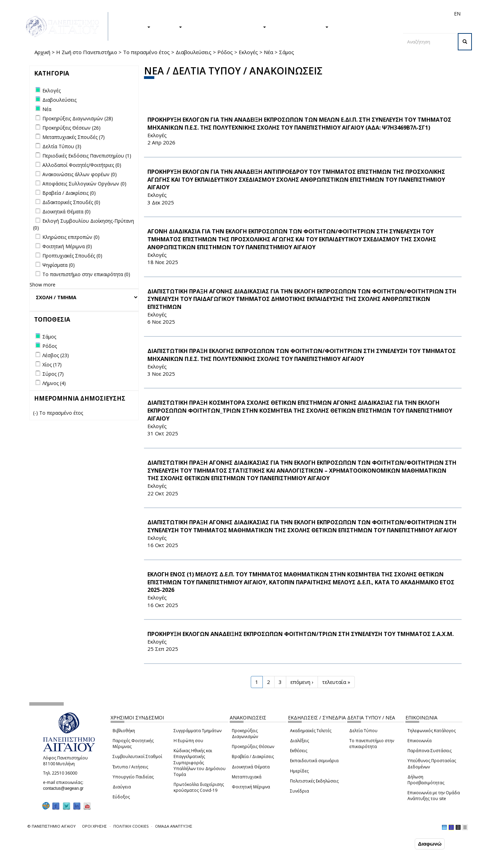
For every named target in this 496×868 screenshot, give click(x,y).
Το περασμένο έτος (146, 52)
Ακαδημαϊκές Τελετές (311, 731)
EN (457, 14)
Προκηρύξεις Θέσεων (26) (71, 128)
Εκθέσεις (299, 751)
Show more (43, 285)
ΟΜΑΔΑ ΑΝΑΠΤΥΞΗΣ (174, 826)
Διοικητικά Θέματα (251, 767)
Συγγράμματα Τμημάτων (198, 731)
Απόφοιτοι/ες (335, 14)
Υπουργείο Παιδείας (133, 777)
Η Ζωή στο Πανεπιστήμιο (87, 52)
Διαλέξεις (299, 741)
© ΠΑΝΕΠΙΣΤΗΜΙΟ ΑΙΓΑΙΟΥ (52, 826)
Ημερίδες (299, 771)
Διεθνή (360, 14)
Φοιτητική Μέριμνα (251, 787)
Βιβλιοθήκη (124, 731)
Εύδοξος (121, 797)
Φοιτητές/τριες (301, 14)
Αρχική (42, 52)
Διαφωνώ (430, 844)
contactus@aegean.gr (65, 788)
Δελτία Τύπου (363, 731)
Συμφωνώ (399, 844)
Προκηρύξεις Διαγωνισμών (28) (78, 118)
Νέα (268, 52)
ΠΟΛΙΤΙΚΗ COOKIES (131, 826)
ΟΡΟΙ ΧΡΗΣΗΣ (94, 826)
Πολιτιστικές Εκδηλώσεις (314, 781)
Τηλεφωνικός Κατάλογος (432, 731)
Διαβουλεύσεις (194, 52)
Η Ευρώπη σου (188, 741)
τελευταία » (336, 682)
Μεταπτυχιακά (247, 777)
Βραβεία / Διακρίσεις (253, 756)
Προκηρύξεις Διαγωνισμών (245, 734)
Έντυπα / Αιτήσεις (130, 767)
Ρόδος (225, 52)
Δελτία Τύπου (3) (62, 146)
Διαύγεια (122, 787)
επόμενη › (302, 682)
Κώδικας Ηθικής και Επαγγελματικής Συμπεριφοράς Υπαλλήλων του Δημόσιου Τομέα (200, 763)
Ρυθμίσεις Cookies (74, 862)
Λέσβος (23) (56, 355)
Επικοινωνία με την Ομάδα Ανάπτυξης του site (434, 796)
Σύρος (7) (53, 374)
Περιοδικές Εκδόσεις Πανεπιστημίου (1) (87, 156)
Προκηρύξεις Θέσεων (253, 746)
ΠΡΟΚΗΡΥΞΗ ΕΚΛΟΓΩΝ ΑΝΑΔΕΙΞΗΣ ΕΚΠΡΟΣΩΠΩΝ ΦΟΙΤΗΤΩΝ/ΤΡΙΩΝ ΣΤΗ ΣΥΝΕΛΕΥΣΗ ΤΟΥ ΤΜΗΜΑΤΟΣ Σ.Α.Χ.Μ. (301, 634)
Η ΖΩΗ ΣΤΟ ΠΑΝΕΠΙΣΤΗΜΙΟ (228, 27)
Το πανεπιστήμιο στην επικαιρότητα (372, 744)
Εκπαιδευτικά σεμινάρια (314, 761)
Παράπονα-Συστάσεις (430, 751)
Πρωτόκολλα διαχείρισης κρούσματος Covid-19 (199, 787)
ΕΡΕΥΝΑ (170, 27)
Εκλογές (248, 52)
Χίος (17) (52, 365)
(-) (36, 413)
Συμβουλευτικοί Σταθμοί (137, 756)
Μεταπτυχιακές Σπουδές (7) (74, 137)
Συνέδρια (299, 791)
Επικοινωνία (420, 741)
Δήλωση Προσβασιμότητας (426, 780)
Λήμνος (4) (54, 383)
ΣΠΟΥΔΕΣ (135, 27)
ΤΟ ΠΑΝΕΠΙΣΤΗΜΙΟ (301, 27)
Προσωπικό (384, 14)
